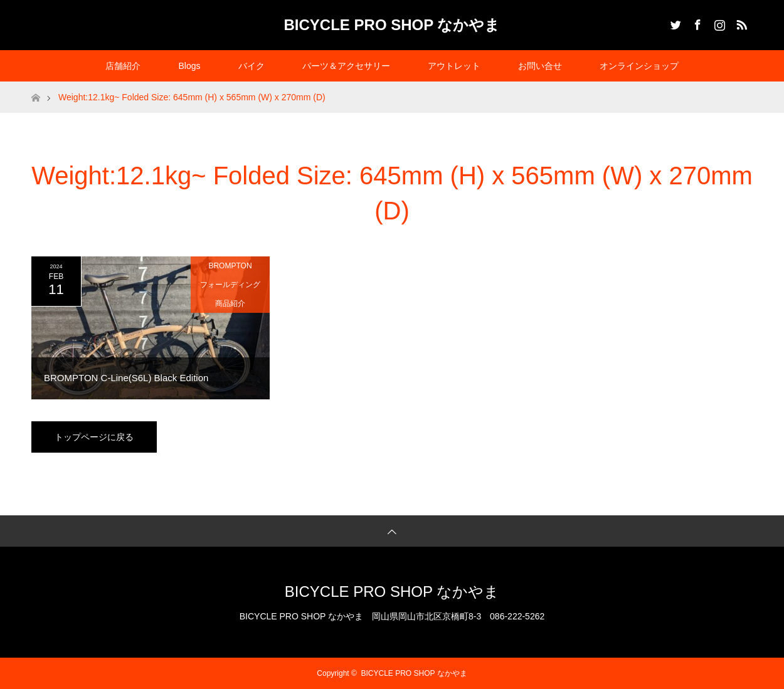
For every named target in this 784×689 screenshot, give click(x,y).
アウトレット (454, 66)
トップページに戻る (94, 437)
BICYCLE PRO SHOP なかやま (392, 25)
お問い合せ (540, 66)
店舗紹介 (123, 66)
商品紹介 (230, 303)
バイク (252, 66)
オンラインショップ (639, 66)
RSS (740, 23)
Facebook (696, 23)
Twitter (674, 23)
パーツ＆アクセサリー (346, 66)
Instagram (718, 23)
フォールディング (230, 285)
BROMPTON (230, 266)
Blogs (189, 66)
